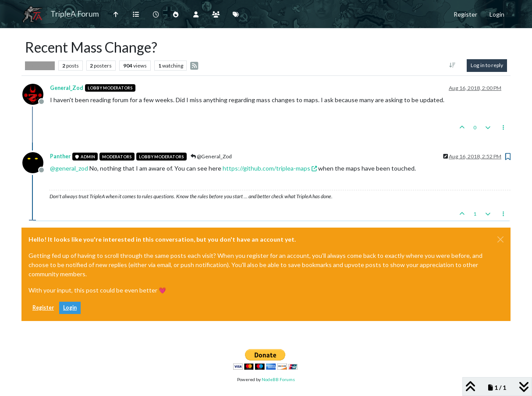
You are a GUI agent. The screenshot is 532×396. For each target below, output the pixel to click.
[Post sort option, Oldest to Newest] (452, 65)
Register (43, 308)
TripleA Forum (75, 14)
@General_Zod (211, 156)
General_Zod (67, 88)
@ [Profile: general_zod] (69, 168)
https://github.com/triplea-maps (270, 168)
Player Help (40, 65)
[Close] (500, 239)
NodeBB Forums (278, 379)
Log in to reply (487, 65)
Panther (60, 156)
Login (70, 308)
